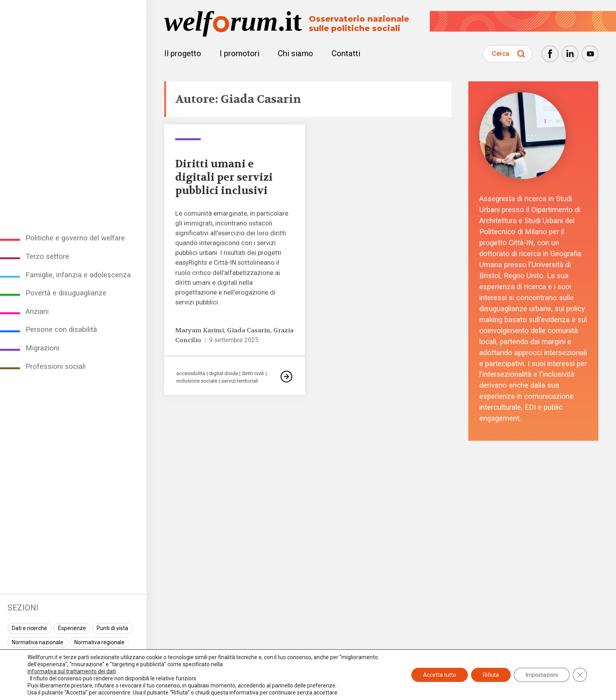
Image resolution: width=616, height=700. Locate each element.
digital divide (224, 373)
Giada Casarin (249, 330)
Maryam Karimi (200, 330)
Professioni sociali (56, 366)
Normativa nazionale (38, 642)
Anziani (37, 312)
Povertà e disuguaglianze (66, 293)
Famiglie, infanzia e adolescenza (78, 275)
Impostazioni (542, 675)
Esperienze (72, 628)
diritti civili (253, 373)
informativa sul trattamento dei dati (72, 671)
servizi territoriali (240, 381)
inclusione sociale (197, 381)
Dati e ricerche (29, 628)
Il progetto (183, 53)
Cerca (500, 53)
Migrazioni (42, 348)
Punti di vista (112, 628)
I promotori (239, 53)
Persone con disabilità (61, 330)
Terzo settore (47, 257)
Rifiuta (491, 675)
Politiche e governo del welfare (75, 238)
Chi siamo (295, 53)
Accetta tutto (440, 675)
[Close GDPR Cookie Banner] (580, 675)
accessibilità (191, 373)
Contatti (346, 53)
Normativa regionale (99, 642)
